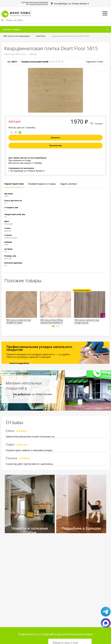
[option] (21, 307)
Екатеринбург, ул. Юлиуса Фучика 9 (71, 4)
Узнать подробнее (19, 363)
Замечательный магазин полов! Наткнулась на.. (30, 436)
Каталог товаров (12, 29)
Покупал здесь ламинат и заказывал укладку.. (29, 450)
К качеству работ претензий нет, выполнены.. (30, 464)
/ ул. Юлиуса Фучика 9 (32, 395)
